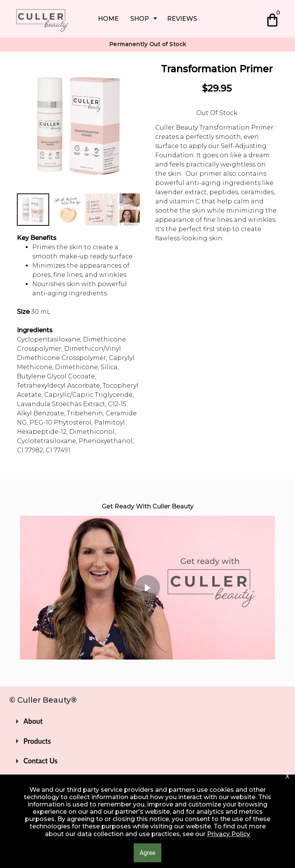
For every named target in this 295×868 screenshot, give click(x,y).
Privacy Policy (229, 834)
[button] (147, 721)
